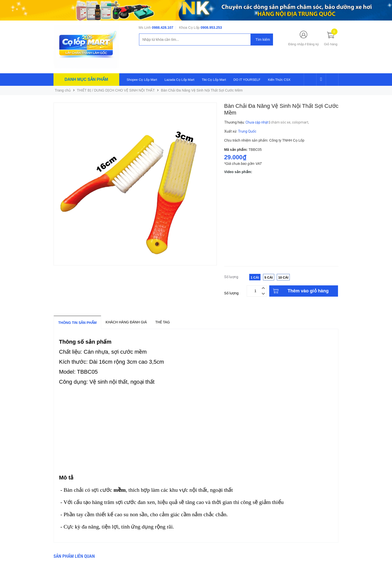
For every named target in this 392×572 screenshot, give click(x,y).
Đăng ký (313, 44)
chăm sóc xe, (281, 122)
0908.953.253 (211, 28)
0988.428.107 (162, 28)
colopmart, (301, 122)
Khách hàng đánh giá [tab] (126, 322)
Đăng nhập (296, 44)
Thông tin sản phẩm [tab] (77, 323)
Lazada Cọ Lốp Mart (179, 80)
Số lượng (231, 293)
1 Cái (255, 277)
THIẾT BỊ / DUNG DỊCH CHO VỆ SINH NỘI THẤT (116, 90)
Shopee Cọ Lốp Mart (142, 80)
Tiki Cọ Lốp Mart (214, 80)
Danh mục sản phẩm (86, 79)
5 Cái (269, 277)
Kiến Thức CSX (279, 80)
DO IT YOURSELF (247, 80)
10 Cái (283, 277)
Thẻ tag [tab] (162, 322)
